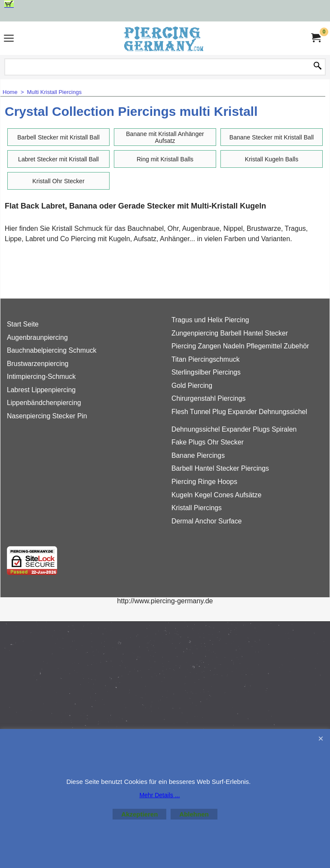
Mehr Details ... (159, 795)
